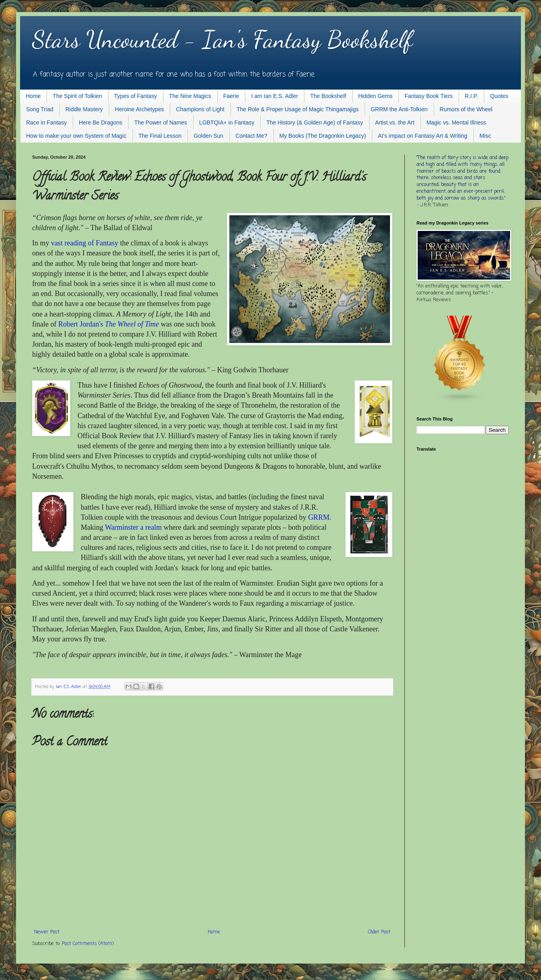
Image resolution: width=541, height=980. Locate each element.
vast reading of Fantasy (85, 243)
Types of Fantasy (136, 96)
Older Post (379, 932)
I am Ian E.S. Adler (275, 96)
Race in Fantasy (46, 122)
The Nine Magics (190, 96)
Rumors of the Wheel (466, 109)
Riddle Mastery (84, 109)
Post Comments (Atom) (88, 944)
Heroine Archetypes (139, 109)
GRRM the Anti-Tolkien (399, 109)
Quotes (499, 96)
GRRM (319, 517)
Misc (485, 136)
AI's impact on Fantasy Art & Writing (423, 136)
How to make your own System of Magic (76, 136)
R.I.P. (471, 96)
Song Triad (40, 109)
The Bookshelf (328, 96)
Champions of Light (200, 109)
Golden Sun (208, 136)
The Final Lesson (160, 136)
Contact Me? (251, 136)
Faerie (231, 96)
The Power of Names (161, 122)
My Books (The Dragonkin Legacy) (323, 136)
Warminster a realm (133, 527)
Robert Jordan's (109, 324)
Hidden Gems (376, 96)
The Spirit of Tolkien (77, 96)
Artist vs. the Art (395, 122)
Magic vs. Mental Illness (456, 122)
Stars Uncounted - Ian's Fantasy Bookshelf (222, 39)
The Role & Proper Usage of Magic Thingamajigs (298, 109)
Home (33, 96)
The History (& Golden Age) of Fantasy (314, 122)
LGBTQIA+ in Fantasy (227, 122)
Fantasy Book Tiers (429, 96)
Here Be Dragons (100, 122)
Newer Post (47, 932)
